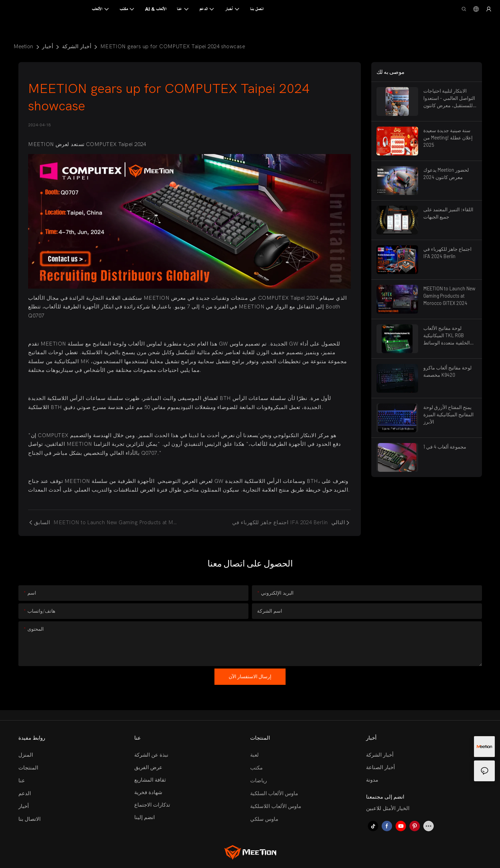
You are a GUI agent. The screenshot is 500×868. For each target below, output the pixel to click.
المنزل (26, 755)
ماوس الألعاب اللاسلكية (276, 806)
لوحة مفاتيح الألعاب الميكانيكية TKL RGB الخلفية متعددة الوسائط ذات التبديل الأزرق (447, 336)
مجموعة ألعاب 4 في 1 (445, 447)
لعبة (255, 755)
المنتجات (28, 768)
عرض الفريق (148, 767)
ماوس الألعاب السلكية (274, 793)
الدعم (25, 793)
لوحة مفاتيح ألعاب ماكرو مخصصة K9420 (447, 371)
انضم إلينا (145, 817)
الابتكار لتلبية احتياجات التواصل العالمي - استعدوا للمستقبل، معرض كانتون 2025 (449, 98)
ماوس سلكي (264, 819)
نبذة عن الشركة (151, 755)
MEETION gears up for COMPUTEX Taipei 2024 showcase (173, 46)
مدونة (372, 780)
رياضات (259, 781)
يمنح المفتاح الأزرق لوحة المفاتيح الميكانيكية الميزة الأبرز (448, 414)
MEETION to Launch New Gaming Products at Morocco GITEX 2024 (449, 296)
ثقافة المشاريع (150, 780)
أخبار (48, 46)
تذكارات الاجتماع (152, 805)
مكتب (256, 768)
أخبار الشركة (77, 46)
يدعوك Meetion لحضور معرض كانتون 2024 (446, 173)
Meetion (23, 46)
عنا (22, 781)
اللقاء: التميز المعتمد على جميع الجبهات (448, 213)
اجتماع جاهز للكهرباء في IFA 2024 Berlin (447, 253)
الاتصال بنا (29, 819)
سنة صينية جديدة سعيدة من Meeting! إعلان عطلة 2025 (448, 138)
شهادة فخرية (148, 792)
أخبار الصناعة (380, 767)
